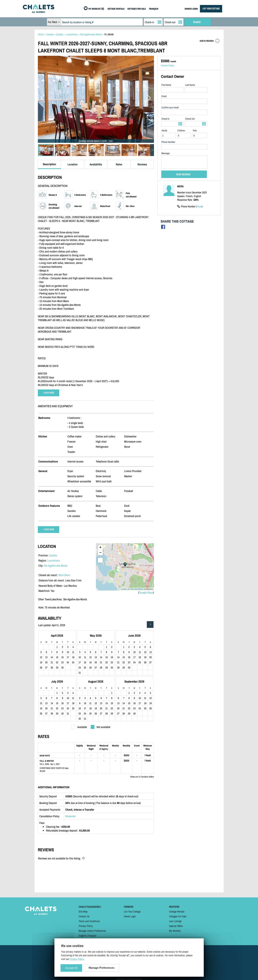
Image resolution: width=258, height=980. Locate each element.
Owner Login (130, 916)
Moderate (70, 816)
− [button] (100, 553)
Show (199, 206)
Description (49, 164)
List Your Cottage (132, 911)
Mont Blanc (64, 575)
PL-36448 (109, 34)
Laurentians (54, 560)
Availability (96, 164)
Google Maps (146, 592)
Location (73, 164)
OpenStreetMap (137, 589)
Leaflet (124, 589)
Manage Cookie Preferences (92, 931)
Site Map (83, 911)
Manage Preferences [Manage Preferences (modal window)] (102, 968)
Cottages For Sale (178, 916)
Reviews (142, 164)
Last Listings (175, 921)
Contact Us (84, 916)
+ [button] (100, 548)
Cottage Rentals (177, 911)
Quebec (53, 555)
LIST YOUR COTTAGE (211, 9)
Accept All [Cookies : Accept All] (71, 968)
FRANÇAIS (154, 9)
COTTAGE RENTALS (116, 9)
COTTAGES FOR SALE (137, 9)
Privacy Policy (86, 926)
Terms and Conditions (89, 921)
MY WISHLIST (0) (96, 9)
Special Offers (176, 926)
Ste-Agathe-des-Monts (56, 566)
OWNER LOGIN (191, 9)
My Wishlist (175, 931)
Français (92, 936)
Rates (119, 164)
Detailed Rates (168, 66)
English (82, 936)
